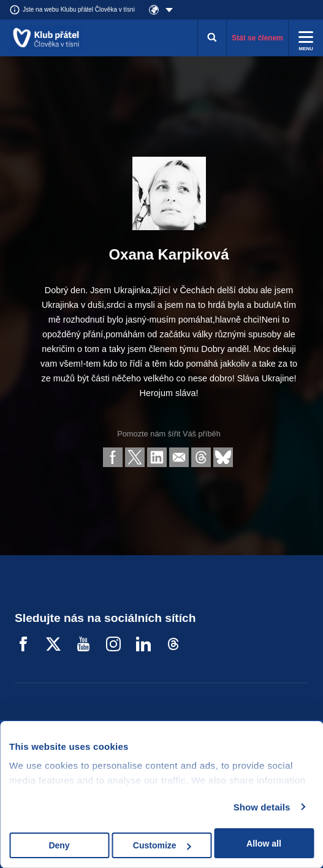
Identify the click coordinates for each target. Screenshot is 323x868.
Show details (262, 807)
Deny (59, 845)
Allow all (264, 844)
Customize (162, 845)
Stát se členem (257, 38)
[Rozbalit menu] (306, 38)
